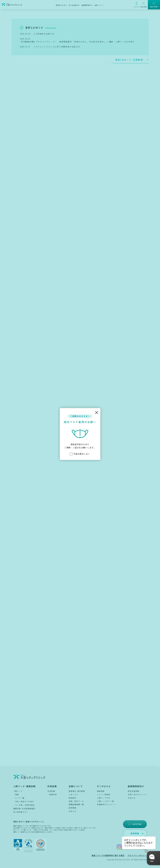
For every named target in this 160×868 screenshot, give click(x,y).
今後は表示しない (80, 454)
